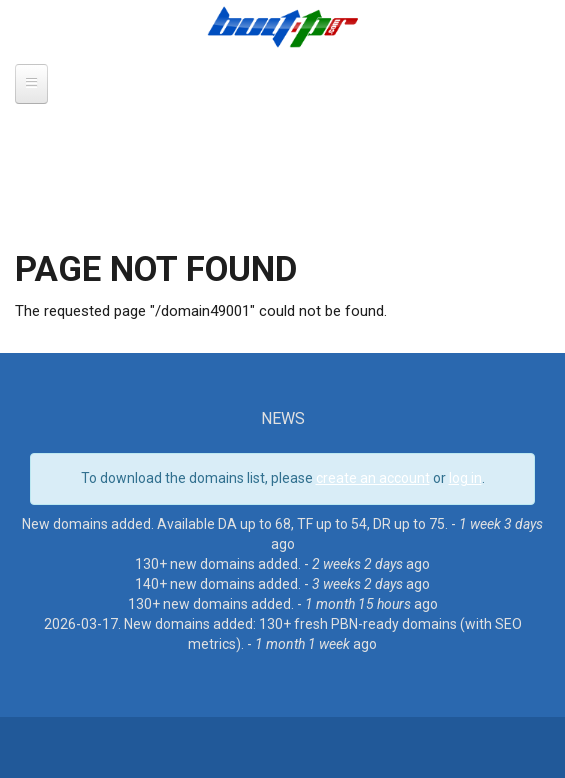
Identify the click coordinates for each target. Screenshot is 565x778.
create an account (373, 478)
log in (465, 478)
